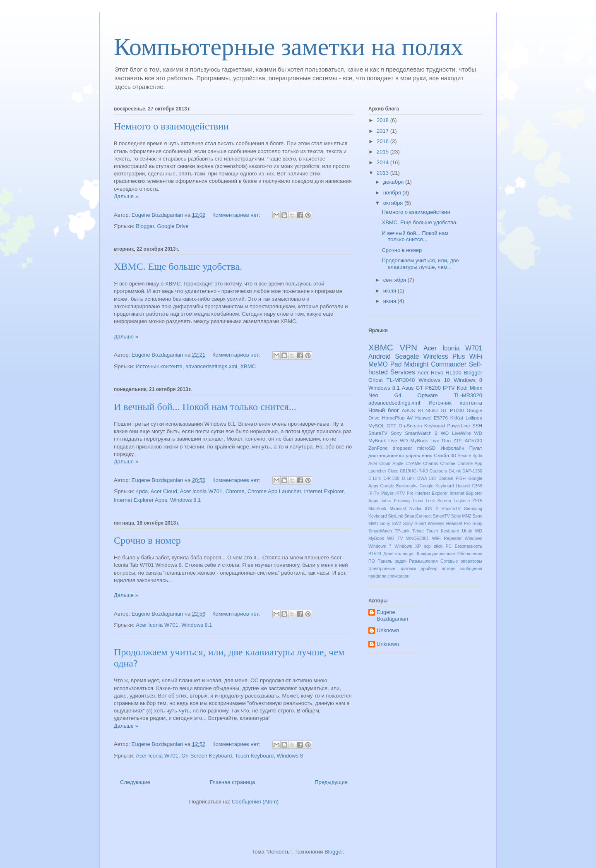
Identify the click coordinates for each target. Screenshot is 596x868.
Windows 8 (290, 756)
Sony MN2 (461, 516)
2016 (383, 141)
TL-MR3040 (401, 380)
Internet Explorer (323, 491)
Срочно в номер (147, 540)
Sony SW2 (391, 524)
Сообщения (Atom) (255, 802)
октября (394, 203)
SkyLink (395, 516)
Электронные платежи (392, 569)
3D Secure (461, 456)
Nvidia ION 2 (424, 509)
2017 (383, 131)
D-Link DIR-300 (384, 478)
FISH (461, 478)
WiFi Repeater (447, 538)
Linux (418, 501)
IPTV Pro (404, 493)
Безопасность (469, 546)
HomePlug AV (397, 418)
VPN (408, 347)
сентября (395, 280)
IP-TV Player (381, 493)
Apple (398, 464)
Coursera (439, 471)
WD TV (395, 538)
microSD (427, 448)
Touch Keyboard (254, 756)
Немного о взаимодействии (171, 126)
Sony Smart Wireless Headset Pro (436, 524)
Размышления (424, 561)
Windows (473, 538)
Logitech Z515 (468, 501)
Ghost (376, 380)
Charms (430, 464)
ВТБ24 (375, 554)
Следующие (135, 782)
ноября (393, 193)
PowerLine (458, 426)
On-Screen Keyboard (207, 756)
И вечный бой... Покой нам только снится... (205, 407)
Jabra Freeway (396, 501)
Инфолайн (453, 448)
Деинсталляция (399, 554)
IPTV (449, 388)
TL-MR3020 (468, 395)
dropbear (403, 448)
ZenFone (378, 448)
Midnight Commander (435, 364)
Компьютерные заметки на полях (288, 47)
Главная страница (232, 782)
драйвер (429, 569)
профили (377, 576)
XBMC (248, 366)
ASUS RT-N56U (420, 410)
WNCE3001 (417, 538)
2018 (383, 120)
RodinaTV (451, 509)
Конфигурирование (436, 554)
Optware (428, 395)
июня (391, 301)
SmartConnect (418, 516)
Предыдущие (331, 782)
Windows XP (408, 546)
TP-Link (402, 531)
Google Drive (173, 226)
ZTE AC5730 (468, 440)
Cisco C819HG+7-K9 (408, 471)
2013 (383, 173)
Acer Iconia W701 (201, 491)
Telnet (418, 531)
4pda (142, 491)
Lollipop (474, 418)
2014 (383, 162)
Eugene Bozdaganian (392, 615)
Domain (446, 478)
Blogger (145, 226)
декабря (394, 182)
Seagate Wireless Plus (430, 356)
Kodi (462, 388)
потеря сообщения (462, 569)
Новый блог (384, 410)
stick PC (443, 546)
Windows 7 (380, 546)
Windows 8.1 (185, 500)
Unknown (388, 630)
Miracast (398, 509)
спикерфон (398, 576)
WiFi (476, 356)
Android (380, 356)
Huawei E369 (469, 486)
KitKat (457, 418)
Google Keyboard (437, 486)
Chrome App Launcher (274, 491)
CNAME (413, 464)
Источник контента (159, 366)
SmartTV (441, 516)
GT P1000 (452, 410)
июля (391, 291)
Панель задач (392, 561)
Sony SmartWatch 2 (414, 433)
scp (427, 546)
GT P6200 (428, 388)
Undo (467, 531)
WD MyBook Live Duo (425, 440)
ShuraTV (378, 433)
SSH (477, 426)
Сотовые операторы (461, 561)
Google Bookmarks (399, 486)
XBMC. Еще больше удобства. (178, 266)
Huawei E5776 (431, 418)
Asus (408, 388)
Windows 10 (434, 380)
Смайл (442, 455)
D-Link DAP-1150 (465, 471)
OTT (391, 426)
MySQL (376, 426)
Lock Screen (439, 501)
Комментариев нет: (237, 215)
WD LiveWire (456, 433)
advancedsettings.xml (211, 366)
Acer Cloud (164, 491)
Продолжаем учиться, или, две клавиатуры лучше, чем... (420, 264)
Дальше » (126, 196)
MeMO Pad (385, 364)
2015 (383, 152)
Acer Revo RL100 (440, 373)
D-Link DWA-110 (419, 478)
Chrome (235, 491)
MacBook (377, 509)
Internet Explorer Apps (141, 500)
